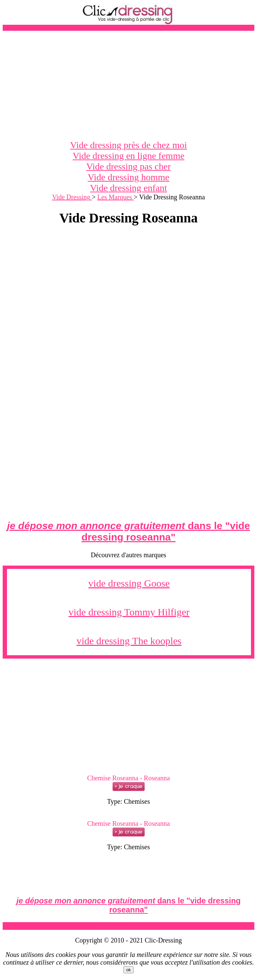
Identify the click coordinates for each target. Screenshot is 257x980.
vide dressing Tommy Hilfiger (129, 612)
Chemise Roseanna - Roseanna (128, 778)
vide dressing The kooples (129, 641)
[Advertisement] (128, 85)
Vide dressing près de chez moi (129, 145)
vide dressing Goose (129, 583)
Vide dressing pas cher (129, 166)
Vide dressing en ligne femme (128, 156)
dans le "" (128, 531)
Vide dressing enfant (128, 188)
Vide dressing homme (128, 177)
